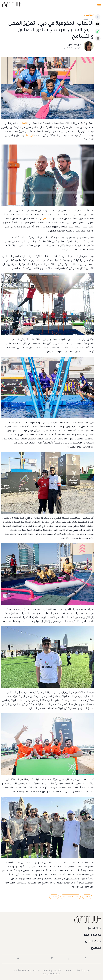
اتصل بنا (46, 971)
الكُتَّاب (36, 971)
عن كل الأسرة (83, 971)
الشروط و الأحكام (21, 971)
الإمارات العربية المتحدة (71, 897)
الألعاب (24, 124)
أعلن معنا (69, 971)
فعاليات (87, 897)
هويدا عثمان (75, 45)
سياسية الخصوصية (51, 974)
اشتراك (57, 971)
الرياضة (30, 136)
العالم (47, 219)
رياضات (54, 897)
